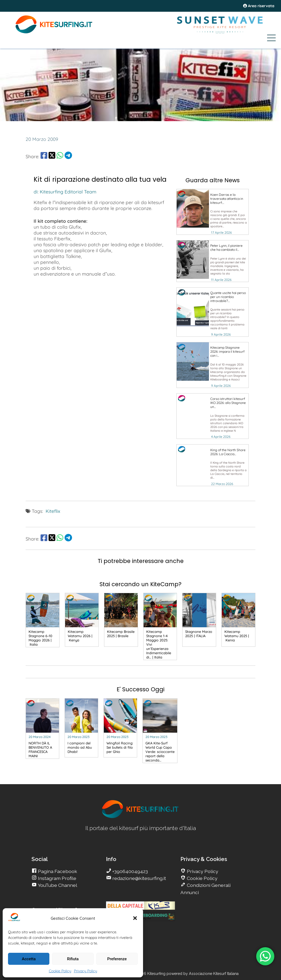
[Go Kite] (54, 33)
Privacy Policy (86, 971)
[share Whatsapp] (60, 156)
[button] (135, 918)
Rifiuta (73, 959)
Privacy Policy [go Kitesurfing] (202, 871)
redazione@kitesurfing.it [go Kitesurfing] (139, 878)
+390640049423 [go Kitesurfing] (130, 871)
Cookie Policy (60, 971)
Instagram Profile (57, 878)
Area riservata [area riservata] (259, 6)
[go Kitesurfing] (213, 212)
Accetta (29, 959)
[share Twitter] (52, 156)
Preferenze (117, 959)
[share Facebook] (44, 156)
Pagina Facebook (57, 871)
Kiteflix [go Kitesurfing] (53, 511)
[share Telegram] (68, 156)
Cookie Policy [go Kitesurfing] (202, 878)
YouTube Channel (57, 885)
